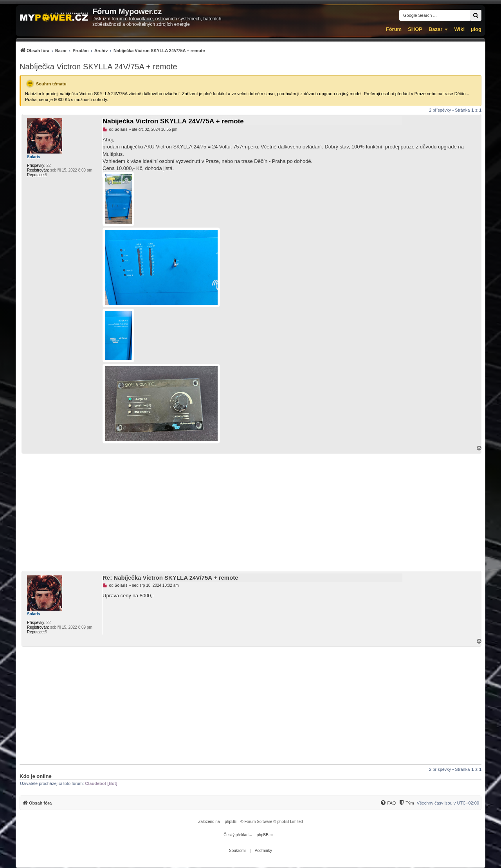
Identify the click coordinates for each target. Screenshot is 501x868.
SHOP (415, 29)
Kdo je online (36, 776)
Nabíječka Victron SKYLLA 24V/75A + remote (98, 67)
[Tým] (406, 803)
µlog (476, 29)
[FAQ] (388, 803)
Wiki (459, 29)
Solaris (33, 157)
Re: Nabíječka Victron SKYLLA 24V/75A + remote (170, 578)
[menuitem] (112, 50)
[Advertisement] (250, 512)
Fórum (394, 29)
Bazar (435, 29)
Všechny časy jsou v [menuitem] (448, 803)
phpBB (231, 822)
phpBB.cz (265, 835)
